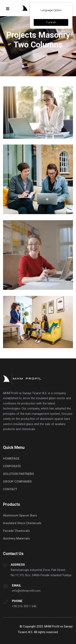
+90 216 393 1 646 (24, 606)
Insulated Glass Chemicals (22, 523)
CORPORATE (12, 466)
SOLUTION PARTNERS (18, 474)
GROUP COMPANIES (17, 482)
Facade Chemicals (16, 531)
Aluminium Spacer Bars (20, 515)
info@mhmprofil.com (26, 591)
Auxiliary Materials (16, 538)
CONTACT (10, 489)
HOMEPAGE (11, 459)
